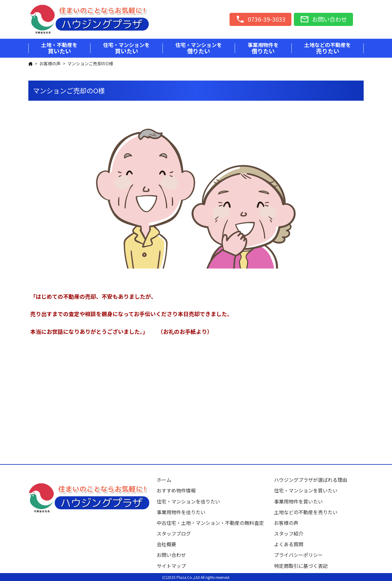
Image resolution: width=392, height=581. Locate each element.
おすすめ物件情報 (176, 490)
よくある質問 (289, 544)
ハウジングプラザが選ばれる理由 (311, 480)
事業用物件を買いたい (298, 501)
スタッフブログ (174, 533)
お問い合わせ (171, 555)
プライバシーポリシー (298, 555)
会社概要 (166, 544)
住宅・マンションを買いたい (306, 490)
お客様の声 (50, 63)
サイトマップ (171, 566)
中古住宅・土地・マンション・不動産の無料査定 (213, 523)
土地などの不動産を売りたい (306, 512)
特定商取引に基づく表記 (301, 566)
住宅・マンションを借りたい (188, 501)
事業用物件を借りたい (181, 512)
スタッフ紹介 (289, 533)
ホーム (164, 480)
